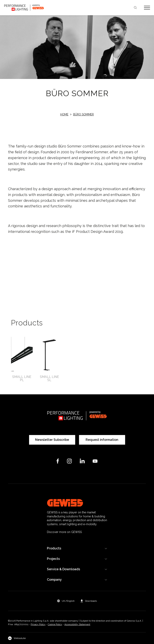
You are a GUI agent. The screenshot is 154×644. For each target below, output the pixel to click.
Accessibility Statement (77, 624)
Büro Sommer (84, 114)
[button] (66, 601)
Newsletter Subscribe (52, 440)
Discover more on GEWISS (64, 532)
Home (64, 114)
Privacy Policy (38, 624)
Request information (102, 440)
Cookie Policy (55, 624)
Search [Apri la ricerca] (135, 8)
